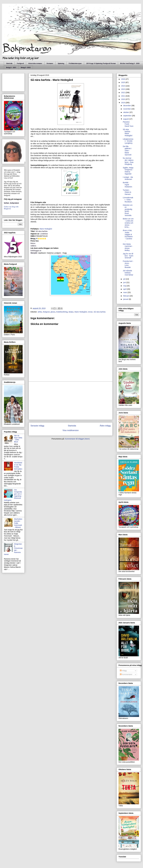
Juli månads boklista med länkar (128, 273)
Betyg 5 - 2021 (11, 68)
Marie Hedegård (46, 229)
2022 (123, 93)
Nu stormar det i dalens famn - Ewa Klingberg (128, 161)
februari (126, 296)
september (127, 116)
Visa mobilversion (71, 430)
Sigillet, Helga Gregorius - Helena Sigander (128, 171)
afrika (40, 312)
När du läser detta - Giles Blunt (18, 439)
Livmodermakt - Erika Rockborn (128, 200)
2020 (123, 99)
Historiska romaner (35, 63)
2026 (123, 79)
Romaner (50, 63)
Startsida (9, 63)
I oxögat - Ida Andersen (128, 178)
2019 (123, 103)
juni (125, 282)
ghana (53, 312)
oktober (126, 112)
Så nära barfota (100, 312)
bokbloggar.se (36, 251)
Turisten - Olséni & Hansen (127, 192)
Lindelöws (44, 234)
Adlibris (33, 246)
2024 (123, 86)
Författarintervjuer (75, 63)
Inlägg (123, 671)
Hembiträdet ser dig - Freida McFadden (18, 466)
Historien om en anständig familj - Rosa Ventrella (128, 210)
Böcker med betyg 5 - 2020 (130, 63)
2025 (123, 82)
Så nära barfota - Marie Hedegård (128, 132)
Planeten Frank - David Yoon (128, 124)
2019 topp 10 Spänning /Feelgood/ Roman (101, 63)
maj (125, 286)
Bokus (33, 243)
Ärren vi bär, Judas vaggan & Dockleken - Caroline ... (128, 236)
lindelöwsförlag (62, 312)
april (125, 289)
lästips (71, 312)
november (127, 109)
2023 (123, 89)
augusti (126, 119)
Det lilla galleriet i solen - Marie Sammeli (127, 151)
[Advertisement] (71, 401)
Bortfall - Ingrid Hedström (127, 185)
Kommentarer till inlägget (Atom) (77, 439)
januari (126, 299)
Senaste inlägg (37, 426)
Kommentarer (126, 674)
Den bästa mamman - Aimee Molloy (128, 247)
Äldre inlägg (105, 426)
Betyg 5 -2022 (26, 68)
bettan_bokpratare (11, 203)
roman (90, 312)
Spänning (61, 63)
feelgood (46, 312)
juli (124, 279)
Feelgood (20, 63)
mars (125, 292)
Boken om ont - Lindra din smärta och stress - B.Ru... (128, 223)
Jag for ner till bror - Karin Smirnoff (128, 256)
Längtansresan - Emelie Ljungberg (128, 141)
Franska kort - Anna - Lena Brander (128, 264)
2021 (123, 96)
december (127, 106)
